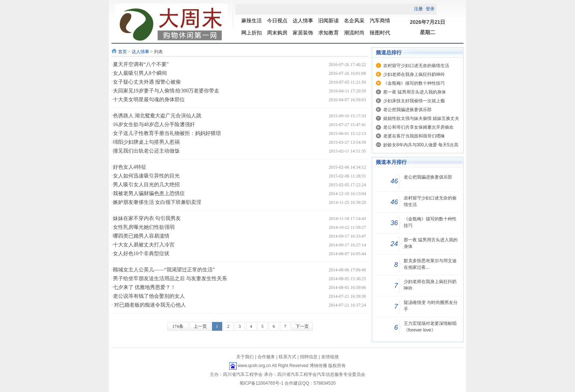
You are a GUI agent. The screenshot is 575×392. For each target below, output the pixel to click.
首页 (122, 52)
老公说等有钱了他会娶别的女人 (149, 296)
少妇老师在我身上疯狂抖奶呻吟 (414, 74)
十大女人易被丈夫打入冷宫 (144, 245)
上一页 (200, 326)
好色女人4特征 (130, 167)
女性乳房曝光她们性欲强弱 (144, 227)
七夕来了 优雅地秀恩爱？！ (144, 287)
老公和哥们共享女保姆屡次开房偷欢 (418, 127)
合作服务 (266, 357)
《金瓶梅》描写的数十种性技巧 (414, 83)
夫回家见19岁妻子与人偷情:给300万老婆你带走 (166, 91)
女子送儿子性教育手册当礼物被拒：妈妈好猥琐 (167, 133)
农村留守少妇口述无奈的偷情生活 (416, 66)
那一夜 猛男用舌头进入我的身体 (415, 92)
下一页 (302, 326)
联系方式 (287, 357)
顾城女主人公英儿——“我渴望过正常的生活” (164, 270)
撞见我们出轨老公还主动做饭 (146, 151)
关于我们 (245, 357)
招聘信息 (309, 357)
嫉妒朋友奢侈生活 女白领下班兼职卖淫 (157, 202)
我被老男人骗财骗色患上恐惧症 (149, 193)
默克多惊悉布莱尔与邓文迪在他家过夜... (430, 264)
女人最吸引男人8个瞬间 (140, 73)
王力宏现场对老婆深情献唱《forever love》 (430, 327)
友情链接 (330, 357)
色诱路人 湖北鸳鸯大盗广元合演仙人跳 (157, 116)
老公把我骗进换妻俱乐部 (407, 110)
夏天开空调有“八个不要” (141, 64)
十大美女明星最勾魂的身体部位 (149, 100)
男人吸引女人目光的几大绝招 (146, 185)
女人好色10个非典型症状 (141, 254)
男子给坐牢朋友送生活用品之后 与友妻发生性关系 (170, 279)
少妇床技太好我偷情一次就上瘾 (414, 101)
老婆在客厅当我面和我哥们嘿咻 (414, 136)
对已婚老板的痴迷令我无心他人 (150, 305)
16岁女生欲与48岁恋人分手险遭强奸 (154, 124)
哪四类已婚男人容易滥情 (141, 236)
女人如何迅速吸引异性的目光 (146, 176)
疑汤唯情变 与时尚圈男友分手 (431, 306)
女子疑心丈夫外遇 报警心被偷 (147, 82)
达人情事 (140, 52)
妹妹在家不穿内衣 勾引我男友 (147, 218)
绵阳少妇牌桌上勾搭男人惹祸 (146, 142)
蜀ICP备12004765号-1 (261, 383)
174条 (178, 326)
